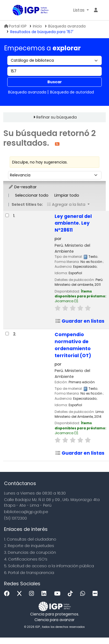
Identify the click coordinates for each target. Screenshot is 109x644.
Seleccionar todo (32, 195)
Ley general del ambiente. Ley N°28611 (73, 223)
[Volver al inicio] (93, 627)
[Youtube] (59, 594)
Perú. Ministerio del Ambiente (72, 248)
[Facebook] (8, 594)
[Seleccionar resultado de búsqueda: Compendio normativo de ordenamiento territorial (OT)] (7, 334)
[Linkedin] (45, 594)
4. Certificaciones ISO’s (26, 559)
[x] (21, 594)
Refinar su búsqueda (57, 117)
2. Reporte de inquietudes (29, 546)
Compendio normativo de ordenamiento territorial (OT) (73, 345)
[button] (81, 10)
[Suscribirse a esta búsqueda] (57, 144)
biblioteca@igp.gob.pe (26, 512)
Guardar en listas (80, 321)
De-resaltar (22, 187)
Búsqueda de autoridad (72, 92)
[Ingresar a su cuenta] (96, 10)
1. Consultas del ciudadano (30, 539)
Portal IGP (15, 26)
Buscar (55, 82)
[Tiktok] (72, 594)
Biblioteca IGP (15, 11)
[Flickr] (96, 594)
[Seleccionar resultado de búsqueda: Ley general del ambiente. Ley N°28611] (7, 215)
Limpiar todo (67, 195)
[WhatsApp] (84, 594)
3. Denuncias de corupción (30, 552)
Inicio (37, 26)
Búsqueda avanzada (67, 26)
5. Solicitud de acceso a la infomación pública (49, 566)
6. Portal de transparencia (29, 573)
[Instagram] (33, 594)
